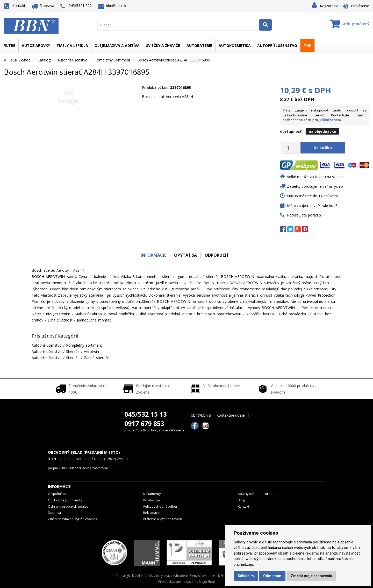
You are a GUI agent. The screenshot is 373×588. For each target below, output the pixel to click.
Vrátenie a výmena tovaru (163, 519)
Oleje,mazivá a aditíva (117, 45)
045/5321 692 (76, 6)
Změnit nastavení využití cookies (73, 519)
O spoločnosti (59, 494)
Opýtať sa (185, 255)
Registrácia (329, 6)
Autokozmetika (235, 45)
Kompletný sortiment (112, 60)
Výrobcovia (151, 500)
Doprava (43, 6)
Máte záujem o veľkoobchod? (312, 205)
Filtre (9, 45)
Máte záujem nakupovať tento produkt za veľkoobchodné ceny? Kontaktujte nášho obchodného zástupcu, (325, 115)
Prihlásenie (360, 6)
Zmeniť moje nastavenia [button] (311, 576)
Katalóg (44, 60)
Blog (241, 500)
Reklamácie (152, 513)
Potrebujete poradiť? (304, 215)
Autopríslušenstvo (277, 45)
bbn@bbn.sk (112, 6)
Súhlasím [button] (246, 576)
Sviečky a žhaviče (163, 45)
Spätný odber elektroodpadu (260, 494)
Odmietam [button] (272, 576)
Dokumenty (152, 494)
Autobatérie (199, 45)
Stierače (73, 351)
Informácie (152, 255)
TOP (307, 45)
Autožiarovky (36, 45)
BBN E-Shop (20, 60)
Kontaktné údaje (231, 415)
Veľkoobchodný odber (160, 506)
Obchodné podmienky (65, 500)
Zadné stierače (97, 358)
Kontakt (15, 6)
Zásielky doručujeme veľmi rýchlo (315, 186)
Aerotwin (91, 351)
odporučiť (218, 255)
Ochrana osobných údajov (68, 506)
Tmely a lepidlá (72, 45)
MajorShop (207, 582)
